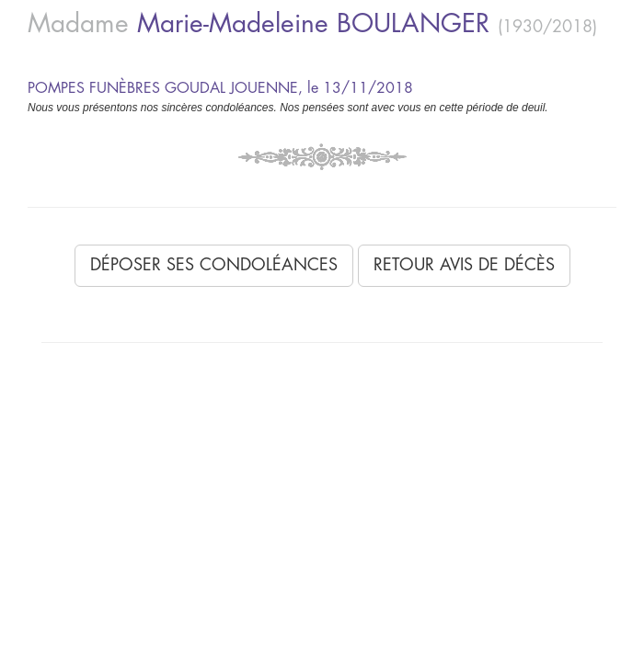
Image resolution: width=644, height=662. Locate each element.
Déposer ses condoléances (214, 265)
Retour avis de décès (464, 265)
